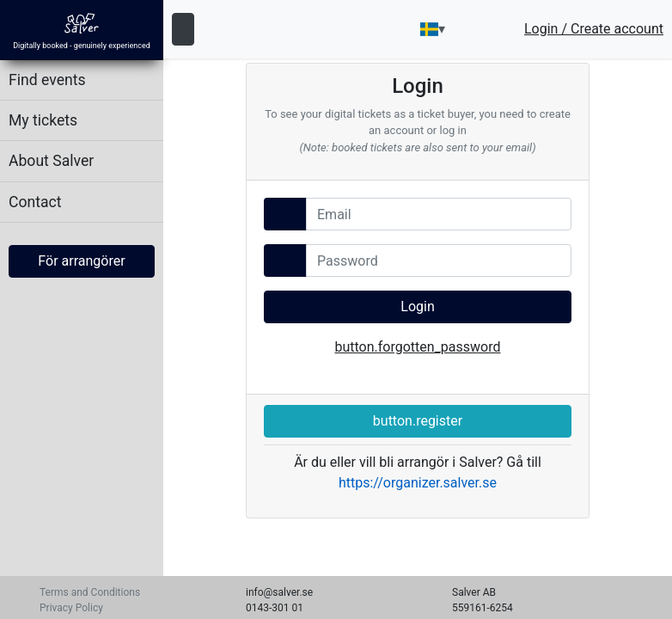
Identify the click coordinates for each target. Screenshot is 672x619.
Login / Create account (594, 29)
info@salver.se (279, 592)
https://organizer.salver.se (418, 483)
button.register (418, 421)
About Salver (51, 161)
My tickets (43, 120)
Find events (47, 80)
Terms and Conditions (90, 592)
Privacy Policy (71, 608)
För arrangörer (81, 261)
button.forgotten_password (417, 347)
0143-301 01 (275, 608)
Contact (35, 202)
